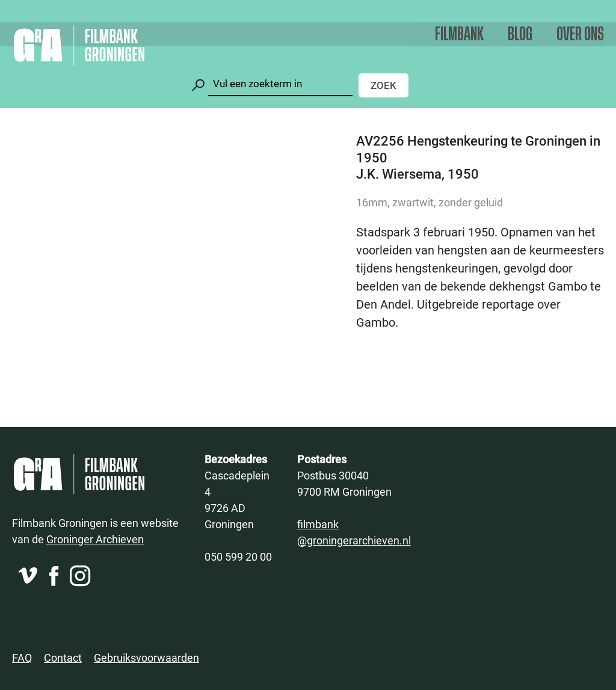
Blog (520, 35)
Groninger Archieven (95, 539)
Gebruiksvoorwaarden (146, 658)
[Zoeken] (280, 84)
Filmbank (459, 35)
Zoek (383, 85)
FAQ (22, 658)
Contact (63, 658)
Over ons (580, 35)
